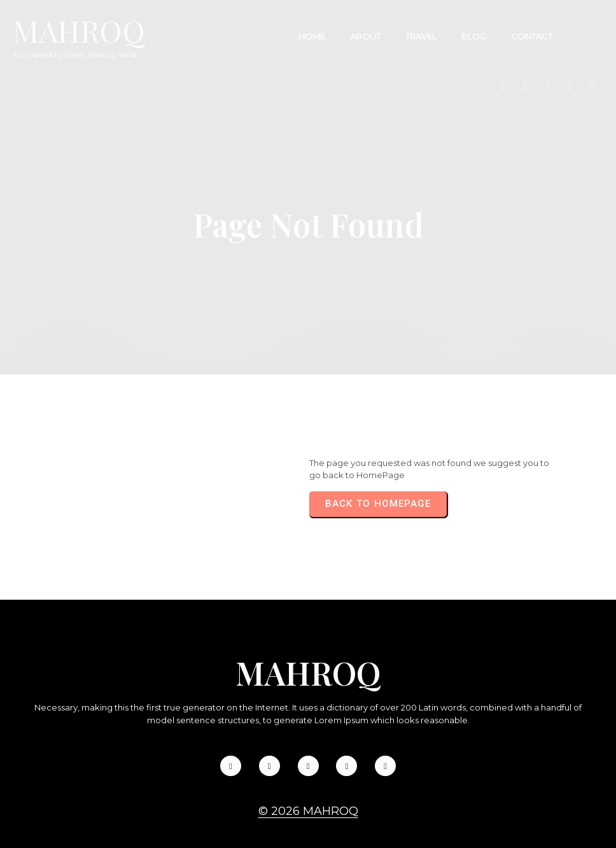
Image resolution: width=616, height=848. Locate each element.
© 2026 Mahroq (308, 784)
